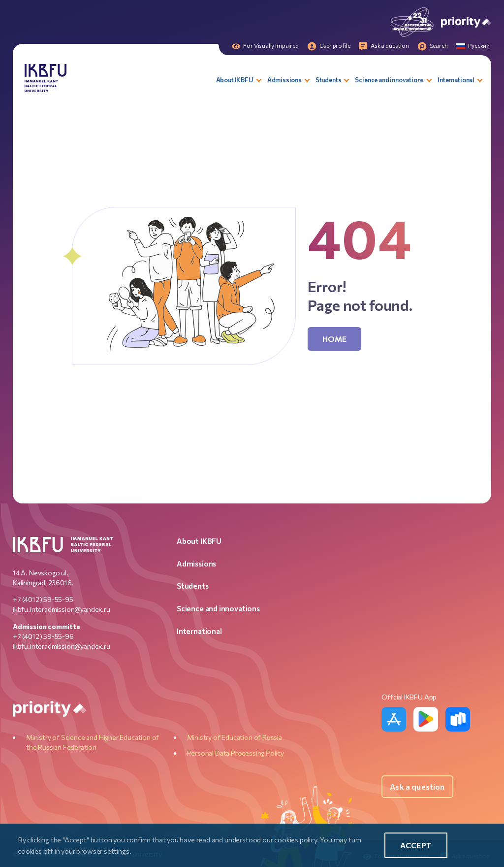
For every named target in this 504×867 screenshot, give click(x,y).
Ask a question (417, 786)
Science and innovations (218, 608)
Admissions (196, 564)
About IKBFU (199, 541)
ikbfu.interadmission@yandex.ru (62, 609)
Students (193, 586)
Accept (416, 845)
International (199, 631)
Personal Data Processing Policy (236, 753)
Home (335, 339)
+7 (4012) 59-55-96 (43, 636)
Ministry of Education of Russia (235, 737)
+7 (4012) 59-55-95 (43, 599)
